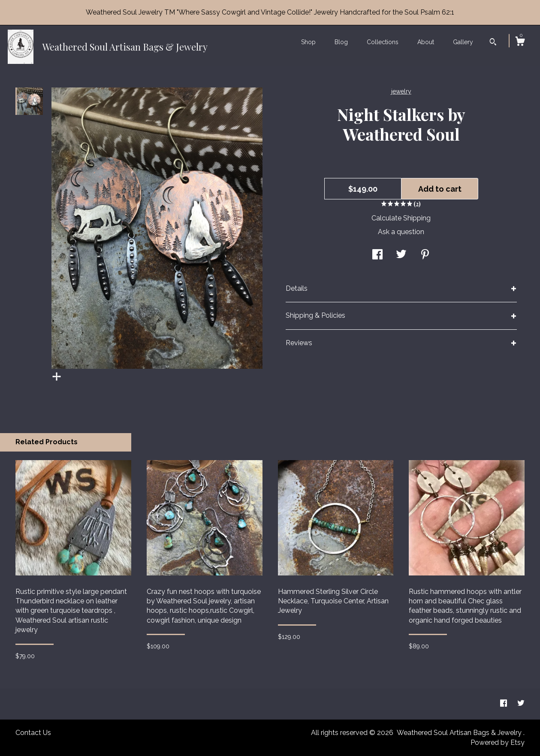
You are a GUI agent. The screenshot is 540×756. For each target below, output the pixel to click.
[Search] (493, 43)
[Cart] (520, 42)
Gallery (463, 42)
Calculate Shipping (401, 218)
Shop (308, 42)
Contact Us (33, 733)
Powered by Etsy (498, 742)
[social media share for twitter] (401, 255)
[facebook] (504, 703)
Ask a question (401, 232)
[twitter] (521, 703)
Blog (341, 42)
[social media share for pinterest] (425, 255)
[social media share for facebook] (377, 255)
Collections (383, 42)
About (426, 42)
